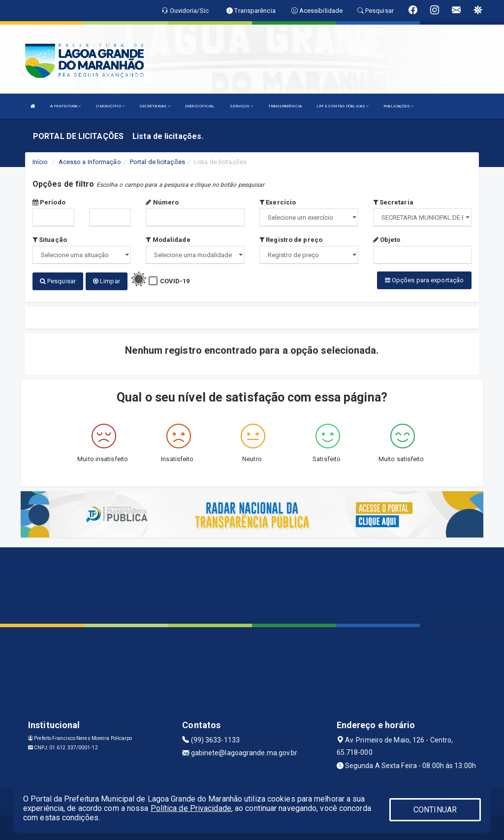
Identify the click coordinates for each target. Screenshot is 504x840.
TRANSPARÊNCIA (285, 106)
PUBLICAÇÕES (398, 106)
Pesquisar (58, 281)
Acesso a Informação (90, 162)
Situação (50, 240)
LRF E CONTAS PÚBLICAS (343, 106)
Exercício (278, 202)
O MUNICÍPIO (110, 106)
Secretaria (393, 202)
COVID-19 (175, 281)
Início (40, 162)
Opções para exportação (424, 280)
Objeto (387, 240)
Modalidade (168, 240)
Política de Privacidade (191, 808)
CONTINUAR (435, 810)
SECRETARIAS (155, 106)
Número (162, 202)
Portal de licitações (157, 162)
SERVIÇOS (242, 106)
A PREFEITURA (65, 106)
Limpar (107, 281)
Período (49, 202)
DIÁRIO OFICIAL (200, 106)
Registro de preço (291, 240)
